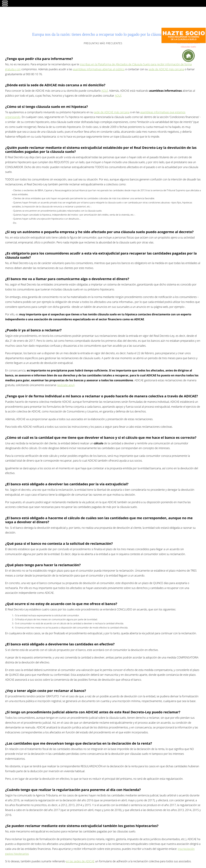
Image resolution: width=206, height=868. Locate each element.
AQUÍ (105, 91)
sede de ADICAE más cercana (166, 69)
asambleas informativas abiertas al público (99, 69)
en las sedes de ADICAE (80, 861)
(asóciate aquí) (66, 385)
